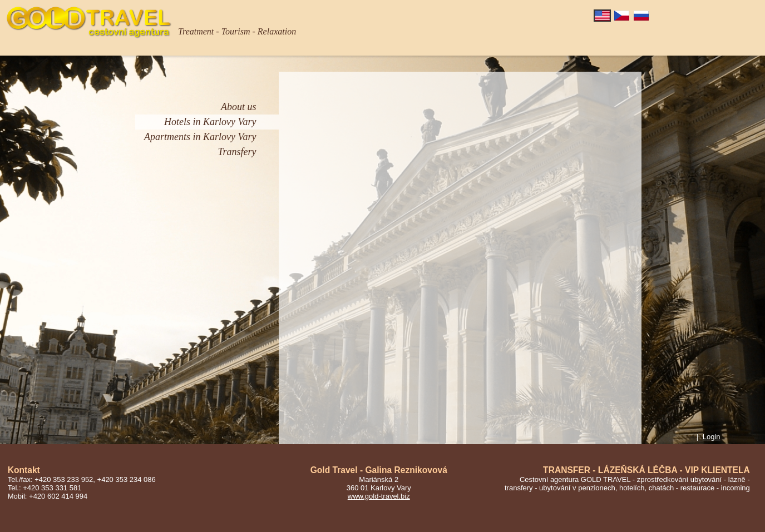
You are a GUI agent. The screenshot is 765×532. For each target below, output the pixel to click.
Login (712, 437)
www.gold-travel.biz (379, 496)
